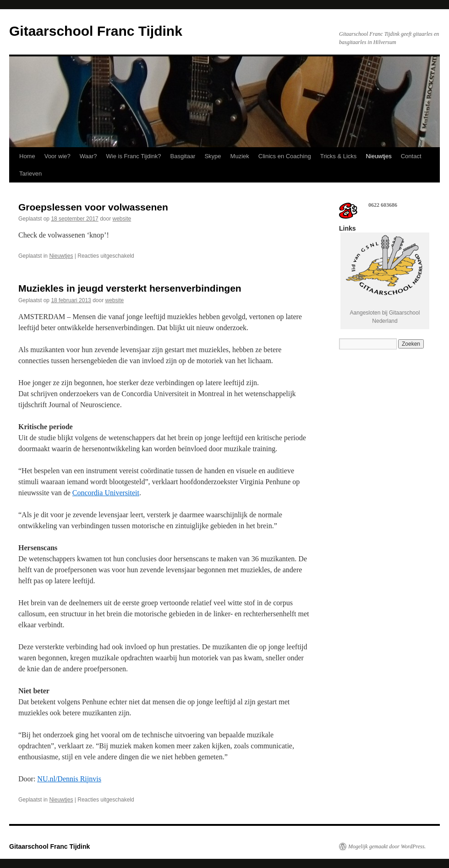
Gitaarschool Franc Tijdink (96, 31)
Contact (411, 156)
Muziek (240, 156)
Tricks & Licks (339, 156)
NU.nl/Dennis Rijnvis (69, 779)
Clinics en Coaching (285, 156)
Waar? (88, 156)
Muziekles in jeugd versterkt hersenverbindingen (130, 288)
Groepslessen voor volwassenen (93, 207)
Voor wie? (57, 156)
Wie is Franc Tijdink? (134, 156)
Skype (213, 156)
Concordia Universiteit (106, 493)
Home (27, 156)
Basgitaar (183, 156)
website (122, 219)
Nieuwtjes (378, 156)
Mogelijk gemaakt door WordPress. (387, 846)
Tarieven (30, 174)
